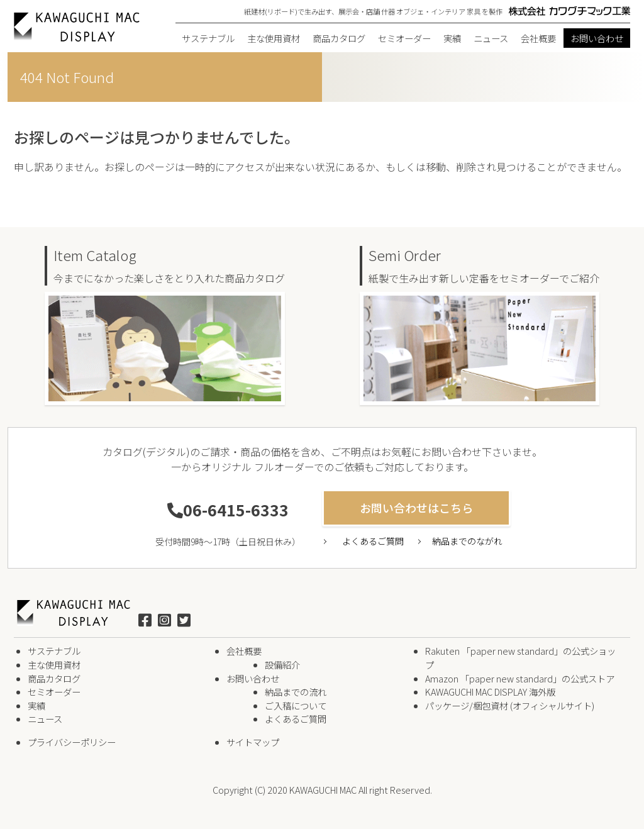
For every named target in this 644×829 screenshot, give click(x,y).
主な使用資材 (274, 38)
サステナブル (208, 38)
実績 (452, 38)
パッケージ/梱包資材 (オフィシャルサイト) (510, 705)
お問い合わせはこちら (416, 508)
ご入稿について (296, 705)
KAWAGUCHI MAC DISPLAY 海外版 (490, 692)
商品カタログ (339, 38)
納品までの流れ (296, 692)
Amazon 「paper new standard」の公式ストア (520, 678)
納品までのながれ (467, 541)
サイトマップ (253, 742)
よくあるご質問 (373, 541)
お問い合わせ (597, 38)
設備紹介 (282, 665)
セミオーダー (404, 38)
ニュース (491, 38)
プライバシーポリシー (72, 742)
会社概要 (538, 38)
